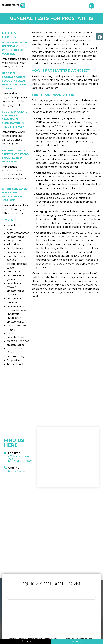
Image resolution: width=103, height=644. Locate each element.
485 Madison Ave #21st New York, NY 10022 (20, 459)
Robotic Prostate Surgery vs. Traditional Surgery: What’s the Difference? (14, 119)
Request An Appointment (92, 6)
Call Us (26, 642)
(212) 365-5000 (86, 6)
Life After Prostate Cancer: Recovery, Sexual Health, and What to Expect (14, 81)
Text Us (77, 642)
